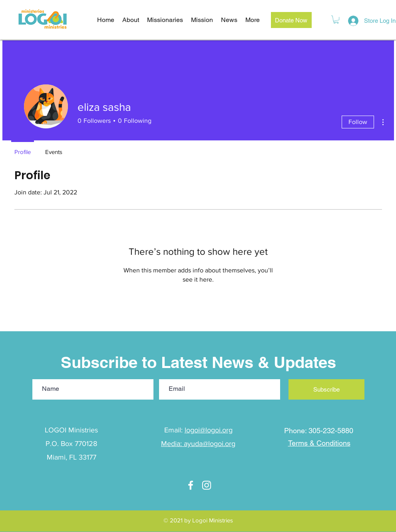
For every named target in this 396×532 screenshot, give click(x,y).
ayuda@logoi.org (210, 444)
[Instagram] (207, 485)
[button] (336, 20)
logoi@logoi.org (209, 430)
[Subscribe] (326, 389)
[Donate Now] (291, 20)
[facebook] (191, 485)
